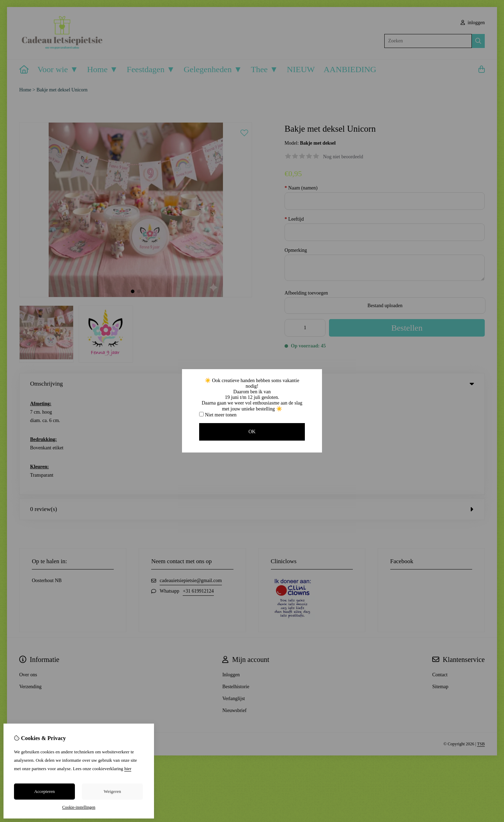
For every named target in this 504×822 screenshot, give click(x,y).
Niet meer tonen (218, 415)
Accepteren (44, 791)
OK (252, 432)
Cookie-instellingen (79, 807)
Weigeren (112, 791)
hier (128, 769)
